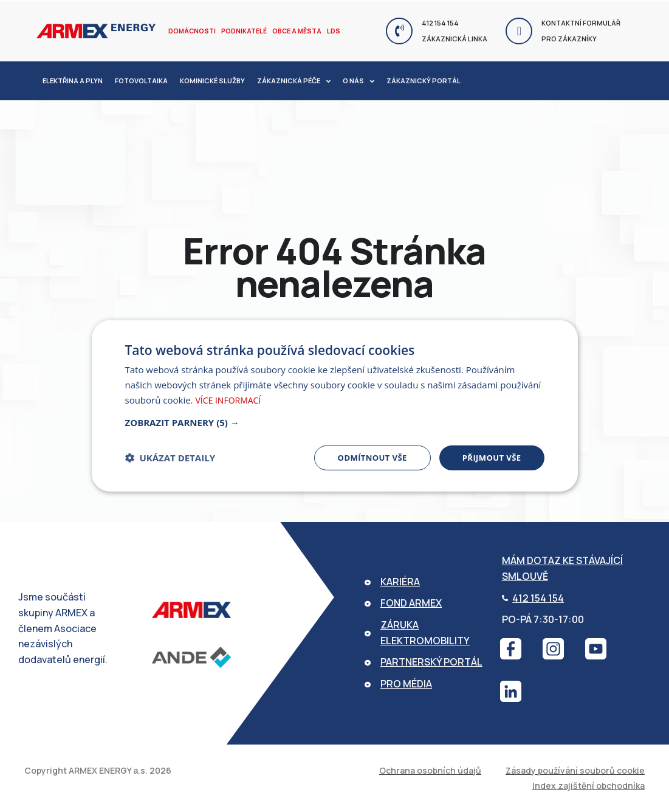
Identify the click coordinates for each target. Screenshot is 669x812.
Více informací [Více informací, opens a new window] (230, 399)
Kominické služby (212, 81)
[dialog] (335, 406)
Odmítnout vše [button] (366, 457)
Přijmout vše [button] (489, 457)
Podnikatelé (242, 31)
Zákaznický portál (424, 81)
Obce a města (294, 31)
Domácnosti (191, 31)
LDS (330, 31)
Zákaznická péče (294, 81)
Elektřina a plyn (73, 81)
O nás (359, 81)
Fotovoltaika (141, 81)
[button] (335, 421)
